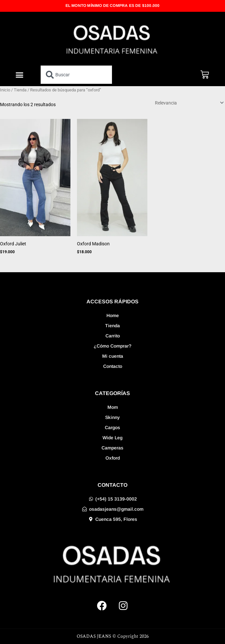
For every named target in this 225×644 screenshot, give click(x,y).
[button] (20, 75)
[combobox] (76, 75)
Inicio (5, 90)
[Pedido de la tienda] (188, 103)
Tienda (20, 90)
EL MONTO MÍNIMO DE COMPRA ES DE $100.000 (113, 6)
